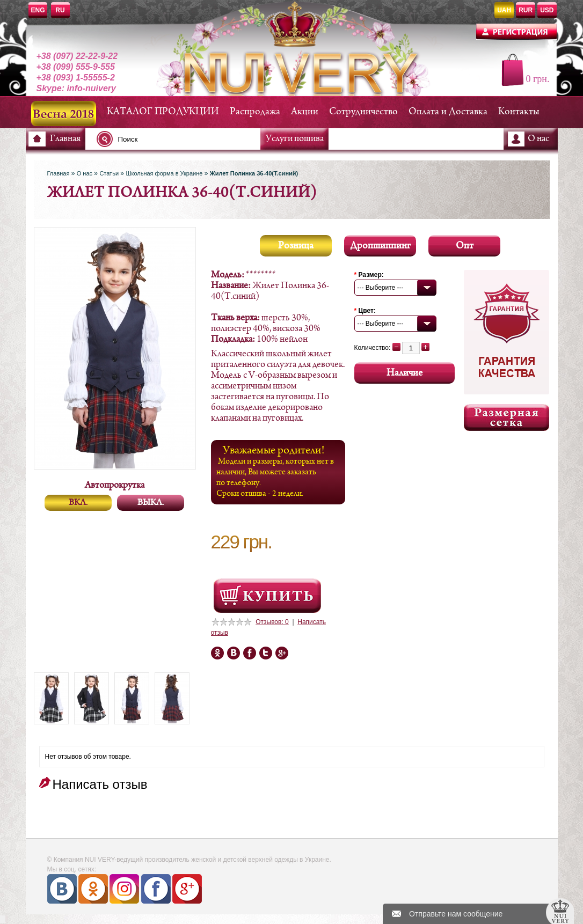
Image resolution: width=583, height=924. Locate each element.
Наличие (405, 373)
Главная (65, 139)
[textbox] (181, 139)
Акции (305, 112)
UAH (504, 10)
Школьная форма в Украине (164, 173)
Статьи (109, 173)
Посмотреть (267, 596)
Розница (296, 246)
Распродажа (255, 112)
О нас (538, 139)
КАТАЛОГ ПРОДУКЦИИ (163, 112)
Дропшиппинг (380, 246)
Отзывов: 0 (272, 622)
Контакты (519, 112)
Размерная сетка (507, 417)
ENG (38, 10)
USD (547, 10)
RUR (526, 10)
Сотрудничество (363, 112)
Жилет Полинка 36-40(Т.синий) (254, 173)
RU (60, 10)
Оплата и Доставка (448, 112)
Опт (465, 246)
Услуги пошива (295, 139)
